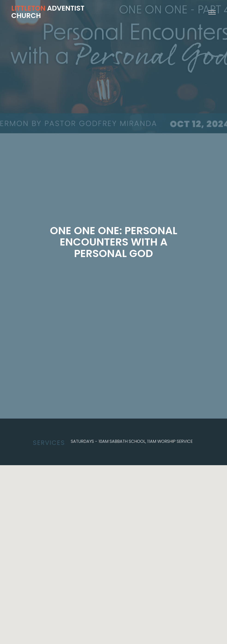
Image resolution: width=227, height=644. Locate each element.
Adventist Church (48, 12)
